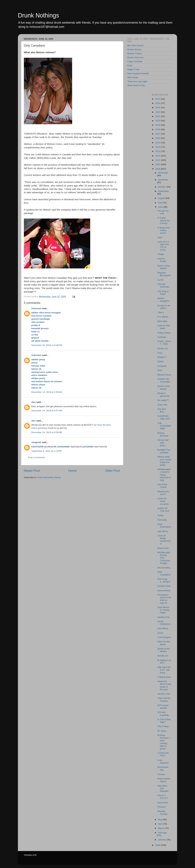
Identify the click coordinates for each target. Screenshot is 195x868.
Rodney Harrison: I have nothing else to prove (164, 742)
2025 (158, 99)
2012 (158, 156)
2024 (158, 103)
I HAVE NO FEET (163, 754)
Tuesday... (162, 337)
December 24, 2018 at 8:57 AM (47, 411)
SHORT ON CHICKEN (164, 380)
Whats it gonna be (163, 395)
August (162, 198)
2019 (158, 125)
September (163, 191)
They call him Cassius (164, 699)
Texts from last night (137, 81)
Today (160, 515)
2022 (158, 112)
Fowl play (162, 520)
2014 (158, 147)
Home (72, 471)
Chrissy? (162, 807)
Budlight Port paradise (164, 451)
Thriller (161, 254)
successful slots (71, 406)
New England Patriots (138, 73)
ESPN (160, 362)
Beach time (163, 548)
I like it (161, 312)
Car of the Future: (162, 486)
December (163, 173)
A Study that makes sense (163, 230)
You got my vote (163, 212)
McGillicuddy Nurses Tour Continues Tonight (164, 558)
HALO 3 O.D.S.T (163, 797)
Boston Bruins (134, 49)
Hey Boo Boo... (162, 410)
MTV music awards (163, 707)
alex (33, 402)
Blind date (162, 321)
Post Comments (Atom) (49, 477)
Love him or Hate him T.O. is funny (163, 246)
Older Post (113, 471)
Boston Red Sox (135, 57)
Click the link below (164, 643)
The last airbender (163, 285)
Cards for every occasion (163, 501)
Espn (130, 65)
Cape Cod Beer (135, 61)
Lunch (160, 280)
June (161, 207)
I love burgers (164, 637)
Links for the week (163, 327)
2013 (158, 151)
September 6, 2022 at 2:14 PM (46, 451)
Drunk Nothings (38, 15)
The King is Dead (163, 293)
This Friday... (164, 726)
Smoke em (163, 656)
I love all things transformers (164, 540)
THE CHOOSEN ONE (164, 426)
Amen (160, 633)
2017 (158, 134)
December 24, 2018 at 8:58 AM (47, 432)
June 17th (162, 405)
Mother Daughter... (164, 300)
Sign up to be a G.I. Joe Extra (164, 670)
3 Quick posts (164, 677)
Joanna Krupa (162, 260)
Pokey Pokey (164, 333)
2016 (158, 138)
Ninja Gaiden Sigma (164, 780)
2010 (158, 164)
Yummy (161, 774)
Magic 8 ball (133, 69)
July (160, 203)
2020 (158, 121)
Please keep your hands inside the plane (164, 461)
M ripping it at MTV (164, 662)
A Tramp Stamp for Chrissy (163, 220)
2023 (158, 108)
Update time (163, 617)
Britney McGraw (163, 434)
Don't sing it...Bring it (164, 580)
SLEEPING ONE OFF (164, 417)
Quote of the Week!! (163, 267)
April (161, 824)
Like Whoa (163, 531)
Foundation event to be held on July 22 (164, 599)
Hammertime (164, 591)
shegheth (36, 442)
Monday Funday (162, 813)
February (162, 833)
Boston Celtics (134, 53)
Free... (161, 353)
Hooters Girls (164, 586)
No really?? (163, 400)
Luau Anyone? (163, 761)
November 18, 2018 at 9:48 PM (47, 345)
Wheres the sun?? (163, 493)
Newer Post (32, 471)
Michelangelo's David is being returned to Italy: (164, 475)
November (163, 180)
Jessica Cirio (164, 694)
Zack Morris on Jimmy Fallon (163, 610)
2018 (158, 129)
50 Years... (163, 731)
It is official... (163, 317)
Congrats (162, 366)
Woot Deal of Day (136, 85)
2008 (158, 845)
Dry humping (164, 568)
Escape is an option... (164, 307)
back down (163, 803)
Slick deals (133, 77)
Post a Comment (36, 457)
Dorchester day (163, 768)
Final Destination (164, 525)
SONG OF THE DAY (163, 510)
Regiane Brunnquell (164, 274)
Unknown (36, 308)
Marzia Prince (164, 375)
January (162, 840)
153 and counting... (164, 714)
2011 (158, 160)
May (160, 820)
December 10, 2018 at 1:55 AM (47, 392)
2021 (158, 116)
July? (160, 237)
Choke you (163, 349)
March (161, 828)
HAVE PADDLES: (164, 623)
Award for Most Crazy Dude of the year (164, 685)
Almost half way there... (163, 443)
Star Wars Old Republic (163, 788)
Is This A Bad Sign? (164, 721)
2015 (158, 143)
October (162, 187)
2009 (158, 169)
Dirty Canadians (164, 573)
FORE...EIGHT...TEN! (164, 343)
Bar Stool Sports (135, 45)
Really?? (162, 357)
